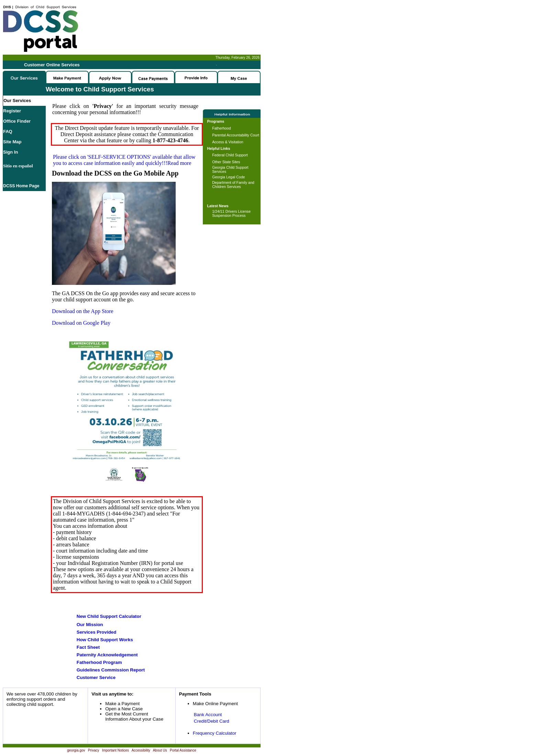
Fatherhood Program (99, 662)
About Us (160, 750)
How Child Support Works (105, 640)
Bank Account (208, 715)
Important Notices (115, 750)
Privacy (94, 750)
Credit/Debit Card (212, 721)
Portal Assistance (183, 750)
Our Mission (90, 625)
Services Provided (97, 632)
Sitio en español (18, 166)
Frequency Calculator (215, 733)
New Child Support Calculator (109, 616)
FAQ (8, 131)
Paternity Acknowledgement (107, 655)
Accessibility (141, 750)
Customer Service (96, 677)
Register (12, 111)
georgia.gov (76, 750)
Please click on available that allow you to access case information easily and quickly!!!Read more (124, 160)
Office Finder (17, 121)
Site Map (12, 142)
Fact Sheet (88, 647)
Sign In (10, 152)
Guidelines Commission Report (111, 670)
